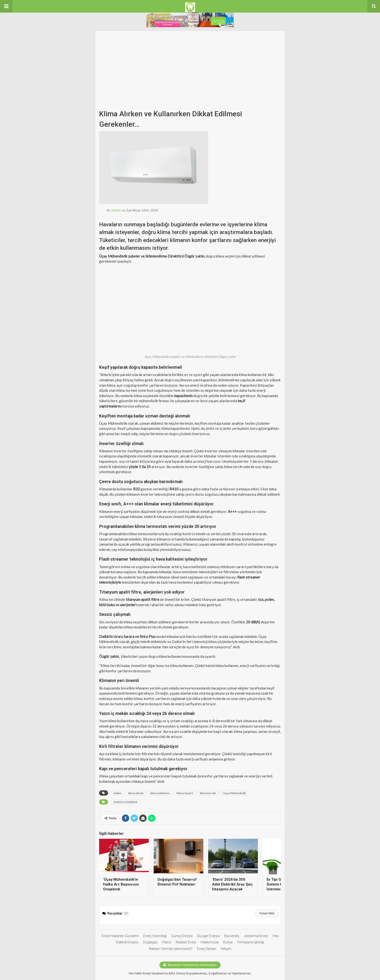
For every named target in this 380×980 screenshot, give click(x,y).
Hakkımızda (210, 942)
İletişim (226, 949)
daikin (118, 793)
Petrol (167, 942)
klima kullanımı (160, 793)
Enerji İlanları (207, 949)
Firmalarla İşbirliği (251, 942)
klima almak (136, 793)
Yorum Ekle (267, 913)
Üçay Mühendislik (234, 793)
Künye (228, 942)
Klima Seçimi (185, 793)
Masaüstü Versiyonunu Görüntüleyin (190, 965)
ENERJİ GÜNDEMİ (126, 802)
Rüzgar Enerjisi (209, 936)
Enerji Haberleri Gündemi (120, 936)
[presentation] (273, 870)
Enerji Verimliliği (155, 936)
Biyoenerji (232, 936)
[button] (6, 6)
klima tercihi (208, 793)
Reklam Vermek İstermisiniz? (171, 949)
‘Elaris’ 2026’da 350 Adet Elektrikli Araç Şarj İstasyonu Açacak (232, 884)
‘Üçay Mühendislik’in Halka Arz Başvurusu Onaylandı (121, 884)
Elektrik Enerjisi (127, 942)
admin (116, 210)
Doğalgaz (150, 942)
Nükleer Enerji (186, 942)
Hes (276, 936)
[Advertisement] (190, 65)
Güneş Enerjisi (182, 936)
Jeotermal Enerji (256, 936)
